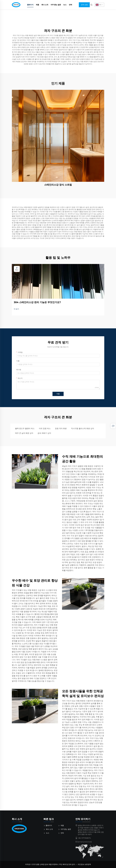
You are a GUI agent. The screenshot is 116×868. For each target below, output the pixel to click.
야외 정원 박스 (45, 429)
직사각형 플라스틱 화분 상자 (83, 429)
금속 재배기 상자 (44, 433)
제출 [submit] (58, 394)
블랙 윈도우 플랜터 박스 (25, 429)
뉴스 (65, 5)
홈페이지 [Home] (49, 826)
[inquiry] (113, 426)
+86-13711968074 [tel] (84, 838)
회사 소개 (45, 5)
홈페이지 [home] (30, 5)
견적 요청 (84, 5)
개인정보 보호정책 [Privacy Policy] (84, 864)
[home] (16, 5)
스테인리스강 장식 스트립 (58, 185)
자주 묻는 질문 (56, 5)
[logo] (26, 829)
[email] (85, 842)
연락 (70, 5)
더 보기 (16, 309)
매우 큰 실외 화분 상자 (24, 433)
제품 (37, 5)
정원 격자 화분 (61, 429)
